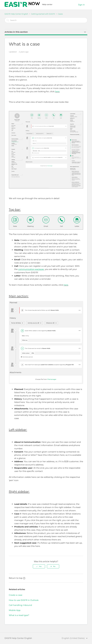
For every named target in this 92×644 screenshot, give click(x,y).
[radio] (39, 566)
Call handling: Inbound (20, 605)
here (57, 91)
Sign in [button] (81, 5)
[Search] (46, 20)
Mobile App (15, 610)
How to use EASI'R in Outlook (24, 600)
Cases (60, 14)
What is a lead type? (19, 615)
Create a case (16, 595)
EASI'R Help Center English (16, 14)
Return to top (17, 578)
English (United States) (73, 638)
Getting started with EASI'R (43, 14)
